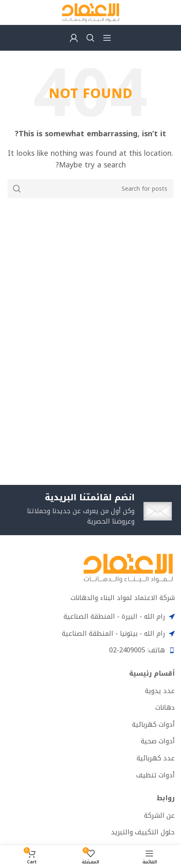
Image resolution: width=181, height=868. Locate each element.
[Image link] (128, 567)
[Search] (90, 38)
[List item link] (90, 691)
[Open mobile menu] (107, 38)
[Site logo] (90, 12)
